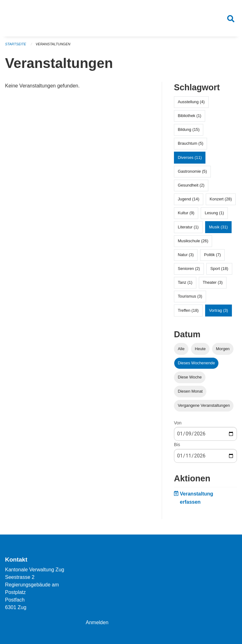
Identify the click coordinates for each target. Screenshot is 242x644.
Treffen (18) (188, 310)
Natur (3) (186, 255)
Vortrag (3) (218, 310)
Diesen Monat (190, 391)
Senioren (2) (189, 269)
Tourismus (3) (190, 296)
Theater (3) (213, 282)
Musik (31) (218, 227)
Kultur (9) (186, 213)
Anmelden (97, 622)
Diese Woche (190, 377)
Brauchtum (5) (190, 143)
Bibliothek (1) (190, 116)
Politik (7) (213, 255)
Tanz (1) (185, 282)
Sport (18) (219, 269)
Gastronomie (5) (192, 171)
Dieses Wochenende (196, 363)
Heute (200, 349)
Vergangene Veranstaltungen (204, 405)
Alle (181, 349)
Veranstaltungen (53, 44)
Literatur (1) (188, 227)
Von (178, 423)
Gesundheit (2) (191, 185)
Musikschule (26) (193, 241)
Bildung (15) (189, 129)
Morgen (223, 349)
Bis (177, 445)
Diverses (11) (190, 157)
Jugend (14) (188, 199)
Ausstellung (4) (191, 102)
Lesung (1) (214, 213)
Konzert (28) (221, 199)
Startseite (16, 44)
